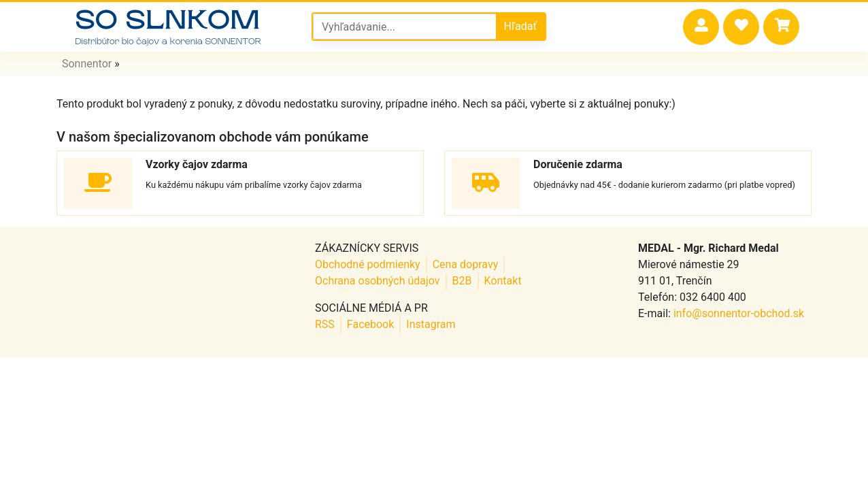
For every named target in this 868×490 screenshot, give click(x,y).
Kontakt (503, 281)
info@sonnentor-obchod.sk (739, 313)
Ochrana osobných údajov (378, 281)
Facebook (370, 324)
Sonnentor (87, 64)
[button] (701, 27)
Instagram (431, 324)
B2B (462, 281)
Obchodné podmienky (368, 264)
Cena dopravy (466, 264)
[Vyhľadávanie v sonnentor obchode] (405, 27)
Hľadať (520, 26)
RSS (325, 324)
